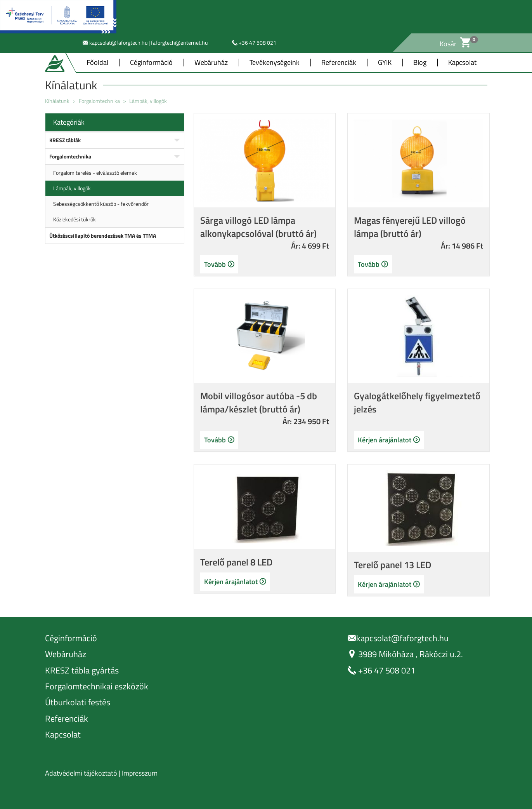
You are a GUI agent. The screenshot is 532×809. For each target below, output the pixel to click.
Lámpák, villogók (148, 101)
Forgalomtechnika (100, 101)
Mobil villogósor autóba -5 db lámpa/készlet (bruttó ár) (259, 402)
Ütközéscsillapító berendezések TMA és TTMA (103, 236)
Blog (420, 63)
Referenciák (339, 63)
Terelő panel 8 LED (236, 562)
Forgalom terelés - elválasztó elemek (95, 173)
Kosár (455, 44)
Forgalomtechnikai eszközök (97, 686)
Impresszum (140, 773)
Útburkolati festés (78, 702)
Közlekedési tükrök (75, 219)
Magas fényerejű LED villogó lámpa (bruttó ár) (410, 227)
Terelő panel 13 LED (393, 565)
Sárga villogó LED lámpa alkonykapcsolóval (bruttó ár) (258, 227)
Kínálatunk (57, 101)
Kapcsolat (462, 63)
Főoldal (97, 63)
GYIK (385, 63)
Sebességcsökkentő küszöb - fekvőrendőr (101, 204)
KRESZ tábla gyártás (82, 671)
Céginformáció (151, 63)
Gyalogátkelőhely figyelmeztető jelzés (417, 402)
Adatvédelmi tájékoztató (81, 773)
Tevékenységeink (275, 63)
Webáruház (211, 63)
